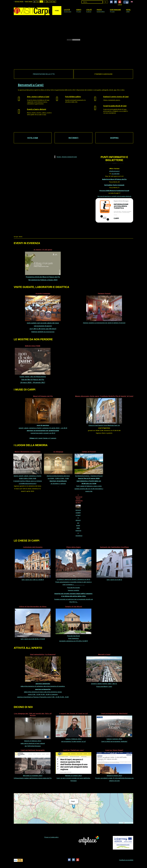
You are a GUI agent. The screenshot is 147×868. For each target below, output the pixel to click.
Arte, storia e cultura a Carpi (38, 97)
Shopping (114, 138)
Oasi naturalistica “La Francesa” (43, 654)
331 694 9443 (116, 174)
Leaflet (121, 823)
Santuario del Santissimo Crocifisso (114, 547)
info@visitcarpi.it (114, 171)
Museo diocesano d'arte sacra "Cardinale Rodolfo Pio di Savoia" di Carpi (104, 396)
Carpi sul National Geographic (33, 750)
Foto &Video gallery (73, 97)
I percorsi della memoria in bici (79, 499)
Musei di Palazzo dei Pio (43, 396)
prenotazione (50, 332)
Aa (35, 2)
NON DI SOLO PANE (33, 346)
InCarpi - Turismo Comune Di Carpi (67, 157)
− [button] (17, 799)
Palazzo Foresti (104, 293)
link (91, 491)
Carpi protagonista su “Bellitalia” (114, 713)
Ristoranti (73, 138)
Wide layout (45, 2)
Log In (120, 5)
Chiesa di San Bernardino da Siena (33, 607)
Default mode (19, 2)
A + (54, 2)
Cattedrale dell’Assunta (33, 547)
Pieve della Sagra (73, 547)
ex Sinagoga (58, 452)
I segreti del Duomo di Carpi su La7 (74, 713)
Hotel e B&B (33, 138)
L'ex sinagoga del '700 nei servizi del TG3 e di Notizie (33, 714)
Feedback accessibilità (126, 860)
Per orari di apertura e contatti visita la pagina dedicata (114, 196)
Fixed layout (43, 2)
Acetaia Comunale (43, 293)
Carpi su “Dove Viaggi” (114, 750)
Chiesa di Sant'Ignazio (96, 425)
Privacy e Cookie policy (52, 837)
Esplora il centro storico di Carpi (116, 97)
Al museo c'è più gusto (43, 250)
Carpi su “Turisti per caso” (74, 750)
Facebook (111, 2)
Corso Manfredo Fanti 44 (112, 425)
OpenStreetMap (129, 823)
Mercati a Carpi (104, 654)
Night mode (28, 2)
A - (48, 2)
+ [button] (17, 796)
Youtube (120, 2)
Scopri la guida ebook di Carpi (115, 106)
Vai (105, 2)
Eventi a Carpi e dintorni (37, 109)
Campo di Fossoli (89, 452)
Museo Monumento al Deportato (28, 452)
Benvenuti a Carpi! (31, 85)
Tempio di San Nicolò (73, 607)
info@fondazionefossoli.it (28, 483)
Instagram (116, 2)
